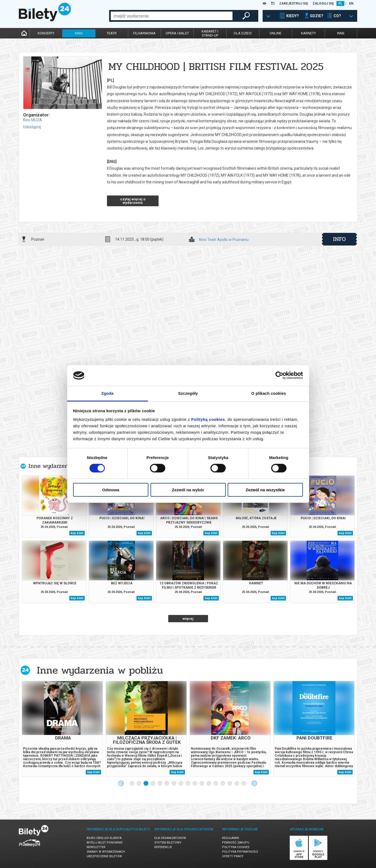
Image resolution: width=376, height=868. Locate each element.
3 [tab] (146, 784)
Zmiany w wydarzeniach (106, 852)
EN (351, 3)
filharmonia (144, 33)
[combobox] (172, 16)
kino (79, 33)
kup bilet (77, 533)
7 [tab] (174, 784)
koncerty (46, 33)
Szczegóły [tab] (188, 393)
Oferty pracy (233, 856)
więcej (188, 619)
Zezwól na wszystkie (265, 490)
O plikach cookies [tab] (269, 393)
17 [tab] (244, 784)
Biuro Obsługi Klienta (104, 838)
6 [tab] (167, 784)
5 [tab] (160, 784)
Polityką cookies (208, 419)
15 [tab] (230, 784)
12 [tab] (209, 784)
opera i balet (177, 33)
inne (341, 33)
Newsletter (96, 847)
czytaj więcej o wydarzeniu (133, 201)
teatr (112, 33)
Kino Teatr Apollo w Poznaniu (224, 240)
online (275, 33)
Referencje (163, 847)
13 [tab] (216, 784)
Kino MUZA (33, 120)
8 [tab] (181, 784)
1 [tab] (132, 784)
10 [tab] (195, 784)
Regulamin (230, 838)
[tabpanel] (62, 729)
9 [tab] (188, 784)
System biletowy (168, 843)
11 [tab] (202, 784)
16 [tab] (237, 784)
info (339, 239)
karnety (308, 33)
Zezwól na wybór (188, 490)
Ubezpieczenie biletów (104, 856)
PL (340, 3)
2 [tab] (139, 784)
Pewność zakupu (236, 843)
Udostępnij (32, 127)
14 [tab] (223, 784)
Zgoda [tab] (108, 393)
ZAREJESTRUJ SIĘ (294, 3)
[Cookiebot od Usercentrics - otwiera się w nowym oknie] (279, 375)
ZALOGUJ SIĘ (323, 3)
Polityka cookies (236, 847)
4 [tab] (153, 784)
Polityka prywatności (240, 852)
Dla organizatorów (170, 838)
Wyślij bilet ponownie (105, 843)
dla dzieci (243, 33)
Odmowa (111, 490)
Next (254, 783)
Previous (121, 783)
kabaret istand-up (210, 33)
